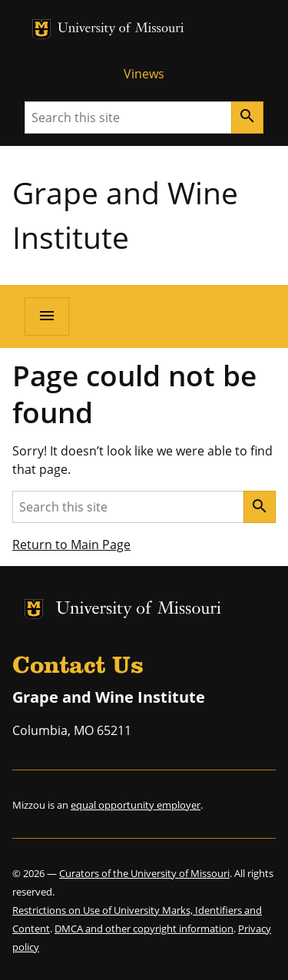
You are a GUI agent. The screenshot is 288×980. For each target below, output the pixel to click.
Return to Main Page (71, 545)
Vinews (144, 74)
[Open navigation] (47, 316)
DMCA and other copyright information (144, 929)
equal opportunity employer (136, 805)
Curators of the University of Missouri (144, 873)
